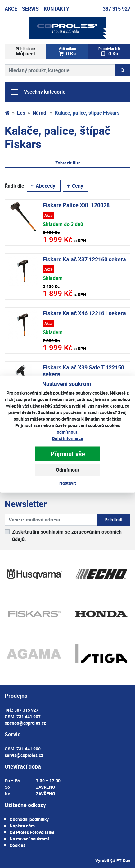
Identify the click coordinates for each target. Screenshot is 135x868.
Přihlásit (113, 520)
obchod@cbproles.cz (25, 723)
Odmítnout (67, 470)
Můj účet (26, 52)
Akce (11, 9)
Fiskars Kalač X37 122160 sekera (84, 259)
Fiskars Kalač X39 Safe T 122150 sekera (83, 371)
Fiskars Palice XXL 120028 (76, 205)
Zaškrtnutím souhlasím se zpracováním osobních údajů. (67, 535)
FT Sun (120, 860)
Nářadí (40, 113)
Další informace (68, 438)
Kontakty (56, 9)
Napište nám (22, 826)
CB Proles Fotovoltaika (32, 832)
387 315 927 (117, 9)
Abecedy (42, 186)
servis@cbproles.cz (24, 755)
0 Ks (67, 52)
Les (21, 113)
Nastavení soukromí (29, 839)
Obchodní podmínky (29, 819)
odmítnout (67, 432)
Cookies (18, 845)
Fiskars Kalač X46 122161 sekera (84, 313)
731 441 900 (29, 749)
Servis (30, 9)
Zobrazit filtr (67, 163)
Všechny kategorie (38, 92)
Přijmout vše (68, 454)
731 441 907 (29, 716)
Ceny (74, 186)
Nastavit (68, 483)
